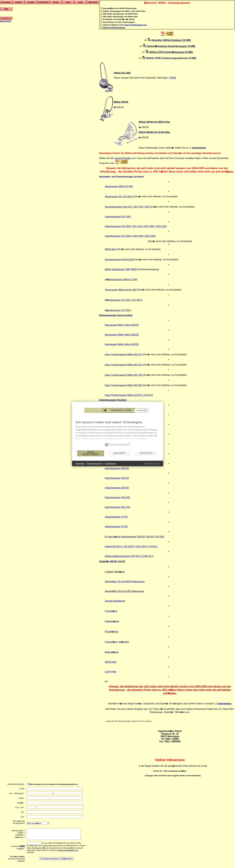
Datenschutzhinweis (71, 474)
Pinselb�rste (112, 632)
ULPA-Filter (111, 672)
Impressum (56, 474)
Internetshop (199, 148)
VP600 (173, 78)
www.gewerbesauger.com (135, 25)
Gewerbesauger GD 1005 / (119, 226)
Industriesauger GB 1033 (117, 497)
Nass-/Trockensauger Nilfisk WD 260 (123, 385)
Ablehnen (95, 464)
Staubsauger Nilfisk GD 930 (119, 186)
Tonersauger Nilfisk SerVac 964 (121, 290)
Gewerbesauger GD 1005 (118, 217)
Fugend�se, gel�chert (117, 642)
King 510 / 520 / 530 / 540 (136, 207)
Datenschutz (5, 21)
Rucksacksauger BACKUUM (119, 260)
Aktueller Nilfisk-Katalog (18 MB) (171, 40)
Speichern (122, 464)
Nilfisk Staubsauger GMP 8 (118, 269)
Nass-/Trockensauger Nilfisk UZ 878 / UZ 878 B (129, 395)
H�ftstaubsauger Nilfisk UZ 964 (121, 279)
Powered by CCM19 (128, 474)
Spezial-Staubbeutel (115, 601)
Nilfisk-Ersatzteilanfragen (114, 28)
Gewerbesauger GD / (119, 236)
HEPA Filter (111, 662)
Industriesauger (116, 517)
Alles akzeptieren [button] (67, 464)
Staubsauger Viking (119, 197)
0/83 (134, 269)
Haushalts (110, 207)
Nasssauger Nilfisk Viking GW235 (122, 344)
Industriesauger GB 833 (117, 478)
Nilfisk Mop (110, 249)
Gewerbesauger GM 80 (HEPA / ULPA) (124, 410)
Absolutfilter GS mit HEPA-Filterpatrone (125, 582)
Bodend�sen (112, 652)
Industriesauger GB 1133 (117, 507)
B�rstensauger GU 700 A (118, 310)
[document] (94, 442)
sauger (119, 207)
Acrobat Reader (123, 158)
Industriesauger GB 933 (117, 488)
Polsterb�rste (112, 621)
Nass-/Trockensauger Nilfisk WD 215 (123, 354)
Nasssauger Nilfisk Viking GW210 (122, 325)
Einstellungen (87, 474)
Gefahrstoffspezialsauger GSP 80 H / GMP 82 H (129, 556)
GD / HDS (144, 236)
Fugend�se (111, 611)
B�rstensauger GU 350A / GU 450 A (123, 300)
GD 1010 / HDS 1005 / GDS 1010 (150, 226)
